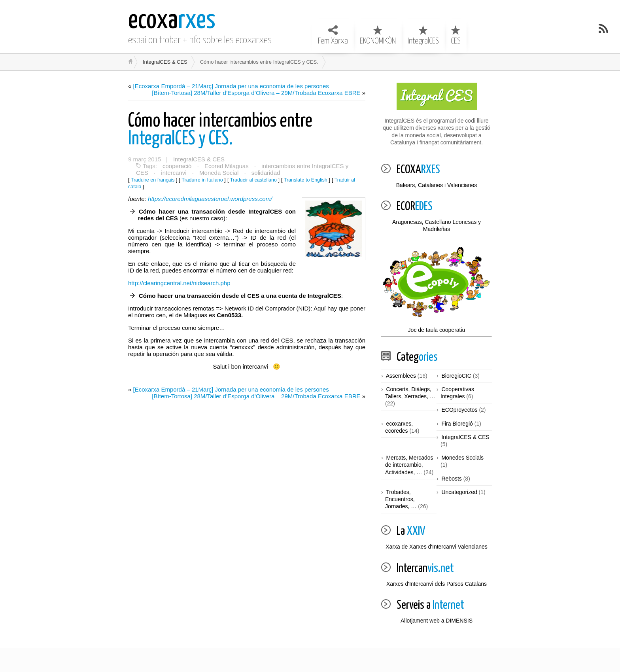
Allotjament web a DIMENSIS (437, 621)
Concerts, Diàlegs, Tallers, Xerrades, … (410, 393)
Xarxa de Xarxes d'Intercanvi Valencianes (437, 547)
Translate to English (306, 180)
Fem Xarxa (333, 35)
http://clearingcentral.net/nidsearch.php (179, 283)
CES (456, 35)
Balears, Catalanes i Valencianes (437, 185)
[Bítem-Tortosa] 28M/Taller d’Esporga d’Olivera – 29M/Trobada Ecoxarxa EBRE (256, 93)
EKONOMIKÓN (378, 35)
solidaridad (266, 173)
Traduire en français (153, 180)
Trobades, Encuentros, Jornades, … (401, 499)
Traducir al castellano (253, 180)
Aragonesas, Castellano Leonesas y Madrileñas (437, 225)
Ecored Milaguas (227, 166)
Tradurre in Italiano (202, 180)
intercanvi (174, 173)
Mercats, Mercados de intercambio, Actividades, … (409, 465)
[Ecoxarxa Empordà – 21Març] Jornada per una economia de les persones (231, 86)
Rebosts (451, 479)
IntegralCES (423, 35)
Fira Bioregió (457, 424)
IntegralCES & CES (165, 62)
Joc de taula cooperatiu (437, 289)
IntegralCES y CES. (220, 130)
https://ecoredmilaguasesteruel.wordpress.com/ (210, 199)
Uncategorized (459, 492)
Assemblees (401, 376)
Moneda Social (219, 173)
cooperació (177, 166)
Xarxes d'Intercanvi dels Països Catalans (437, 584)
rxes (172, 21)
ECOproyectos (459, 410)
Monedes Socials (462, 458)
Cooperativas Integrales (457, 393)
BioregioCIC (456, 376)
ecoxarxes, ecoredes (399, 427)
